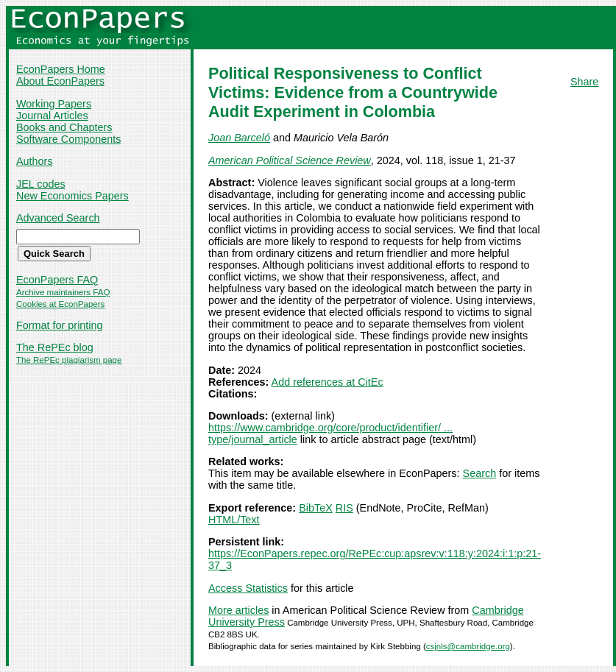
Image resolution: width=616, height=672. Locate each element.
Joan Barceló (239, 138)
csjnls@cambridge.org (468, 646)
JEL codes (41, 184)
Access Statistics (248, 588)
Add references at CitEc (328, 382)
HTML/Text (234, 520)
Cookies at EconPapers (60, 304)
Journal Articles (52, 116)
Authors (35, 161)
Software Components (68, 139)
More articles (238, 610)
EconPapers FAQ (57, 280)
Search (480, 473)
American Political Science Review (290, 160)
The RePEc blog (55, 347)
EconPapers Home (61, 69)
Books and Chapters (64, 127)
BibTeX (316, 508)
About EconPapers (60, 81)
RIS (344, 508)
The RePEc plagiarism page (69, 360)
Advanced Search (58, 218)
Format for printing (60, 325)
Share (584, 82)
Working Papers (54, 104)
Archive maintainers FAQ (63, 292)
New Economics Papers (72, 196)
